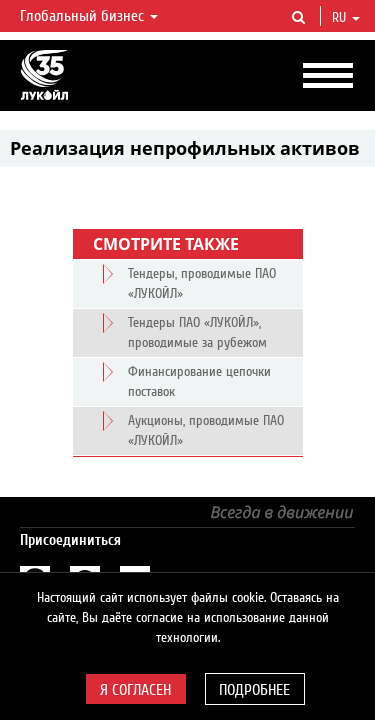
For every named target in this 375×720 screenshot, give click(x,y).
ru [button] (346, 18)
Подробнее (254, 690)
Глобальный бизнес (89, 16)
